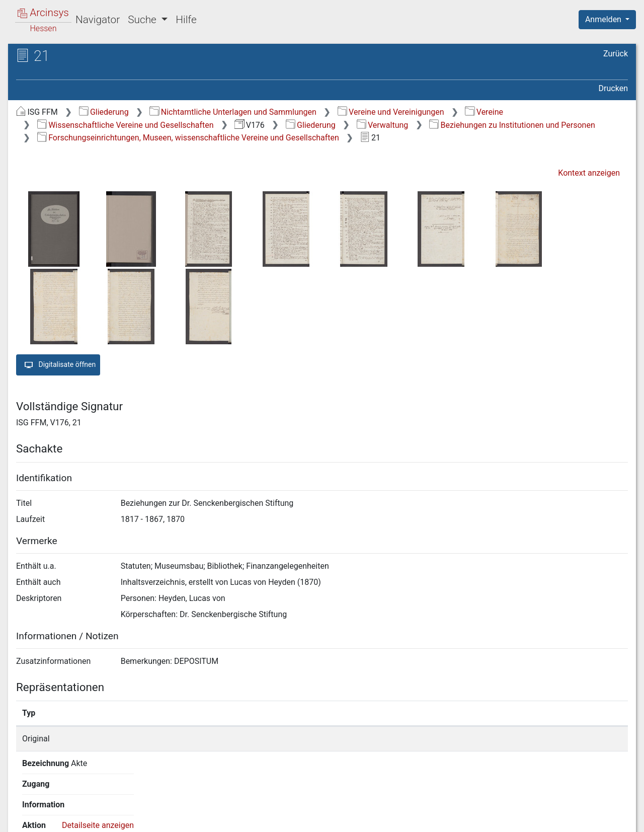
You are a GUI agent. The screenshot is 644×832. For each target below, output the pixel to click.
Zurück (616, 54)
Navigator (98, 20)
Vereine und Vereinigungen (391, 112)
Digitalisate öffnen (58, 365)
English (23, 811)
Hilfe (186, 20)
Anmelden (604, 19)
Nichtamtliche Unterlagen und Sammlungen (233, 112)
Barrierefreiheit (536, 818)
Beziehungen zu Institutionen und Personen (512, 125)
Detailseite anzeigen (511, 739)
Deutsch (61, 811)
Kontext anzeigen (589, 173)
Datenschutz (459, 818)
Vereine (484, 112)
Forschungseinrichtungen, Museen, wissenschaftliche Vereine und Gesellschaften (188, 138)
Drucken (613, 88)
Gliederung (104, 112)
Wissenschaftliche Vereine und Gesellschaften (126, 125)
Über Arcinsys (384, 818)
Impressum (611, 818)
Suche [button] (143, 20)
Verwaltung (383, 125)
